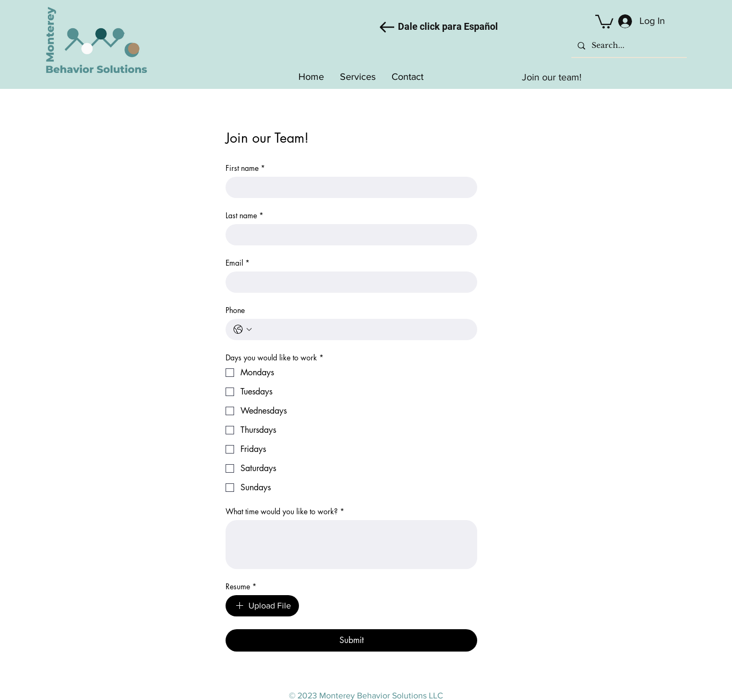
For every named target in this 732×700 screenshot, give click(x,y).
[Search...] (628, 46)
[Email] (348, 282)
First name (245, 168)
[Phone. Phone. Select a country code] (243, 330)
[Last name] (348, 235)
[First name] (348, 187)
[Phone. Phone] (362, 330)
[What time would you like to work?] (351, 545)
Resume (241, 586)
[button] (604, 21)
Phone (235, 310)
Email (238, 263)
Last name (244, 215)
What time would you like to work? (285, 511)
